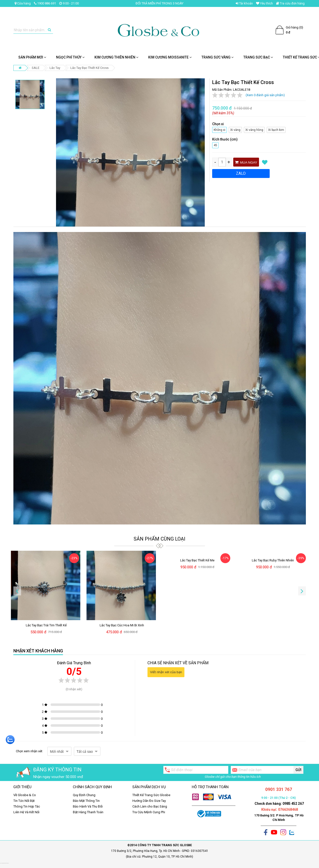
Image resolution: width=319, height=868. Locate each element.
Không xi (219, 129)
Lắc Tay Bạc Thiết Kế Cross (89, 68)
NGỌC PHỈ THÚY (70, 57)
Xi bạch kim (275, 129)
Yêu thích (264, 3)
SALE (36, 68)
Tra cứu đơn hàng (290, 3)
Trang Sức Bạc (258, 57)
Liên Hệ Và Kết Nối (26, 812)
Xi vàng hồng (254, 129)
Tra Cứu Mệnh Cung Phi (149, 812)
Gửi (298, 770)
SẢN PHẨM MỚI (32, 57)
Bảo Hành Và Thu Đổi (88, 806)
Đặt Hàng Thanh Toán (88, 812)
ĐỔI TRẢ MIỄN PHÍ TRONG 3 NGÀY (159, 3)
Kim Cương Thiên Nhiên (116, 57)
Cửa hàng (23, 3)
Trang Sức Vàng (217, 57)
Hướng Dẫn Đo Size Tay (149, 801)
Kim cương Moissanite (170, 57)
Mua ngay (246, 162)
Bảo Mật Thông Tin (86, 801)
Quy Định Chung (84, 795)
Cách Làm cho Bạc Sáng (150, 806)
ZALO (241, 173)
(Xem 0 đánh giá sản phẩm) (265, 95)
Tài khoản (244, 3)
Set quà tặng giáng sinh (2, 863)
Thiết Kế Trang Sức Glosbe (151, 795)
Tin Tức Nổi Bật (24, 801)
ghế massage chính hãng (6, 863)
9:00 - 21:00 (69, 3)
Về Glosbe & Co (25, 795)
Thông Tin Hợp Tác (27, 806)
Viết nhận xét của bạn (166, 672)
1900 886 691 (45, 3)
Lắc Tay (55, 68)
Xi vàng (235, 129)
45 (216, 145)
